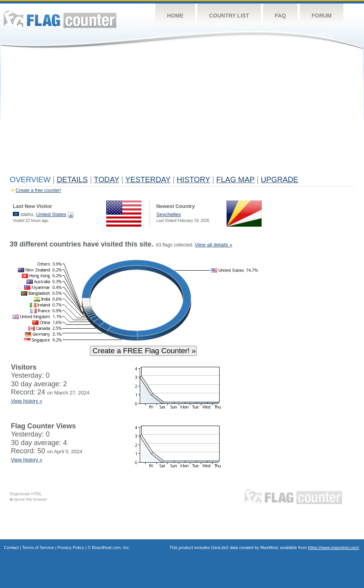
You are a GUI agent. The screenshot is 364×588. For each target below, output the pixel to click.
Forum (321, 16)
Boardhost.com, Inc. (111, 548)
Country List (229, 16)
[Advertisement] (182, 114)
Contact (11, 548)
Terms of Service (38, 548)
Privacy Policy (71, 548)
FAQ (280, 16)
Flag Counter (60, 19)
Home (175, 16)
